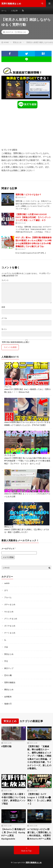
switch (7, 583)
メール (4, 318)
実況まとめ (22, 32)
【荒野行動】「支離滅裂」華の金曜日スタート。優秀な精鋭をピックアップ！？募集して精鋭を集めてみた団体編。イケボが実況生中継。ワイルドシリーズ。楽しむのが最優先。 (39, 757)
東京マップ (9, 668)
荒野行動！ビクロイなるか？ (28, 194)
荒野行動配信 (10, 682)
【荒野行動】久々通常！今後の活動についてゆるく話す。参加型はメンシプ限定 (13, 799)
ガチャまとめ (10, 604)
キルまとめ (9, 612)
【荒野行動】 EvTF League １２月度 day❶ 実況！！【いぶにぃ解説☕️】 (39, 799)
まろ (6, 590)
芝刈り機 (8, 675)
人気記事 (14, 11)
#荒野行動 (7, 746)
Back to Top (26, 851)
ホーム (4, 11)
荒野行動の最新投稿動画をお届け (26, 341)
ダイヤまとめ (10, 455)
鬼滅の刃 (8, 704)
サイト (4, 329)
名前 (3, 307)
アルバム (8, 387)
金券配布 (8, 697)
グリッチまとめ (11, 619)
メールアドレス (8, 549)
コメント (5, 280)
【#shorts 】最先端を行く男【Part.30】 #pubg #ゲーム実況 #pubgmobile (13, 834)
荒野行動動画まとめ (34, 862)
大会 (6, 647)
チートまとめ (10, 633)
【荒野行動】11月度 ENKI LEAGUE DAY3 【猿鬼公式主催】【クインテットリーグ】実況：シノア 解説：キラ (33, 217)
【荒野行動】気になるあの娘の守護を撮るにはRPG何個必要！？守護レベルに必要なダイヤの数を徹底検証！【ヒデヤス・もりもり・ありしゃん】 (27, 461)
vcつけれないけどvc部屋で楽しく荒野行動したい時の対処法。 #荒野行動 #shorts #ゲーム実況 (39, 834)
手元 (6, 661)
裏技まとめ (9, 527)
